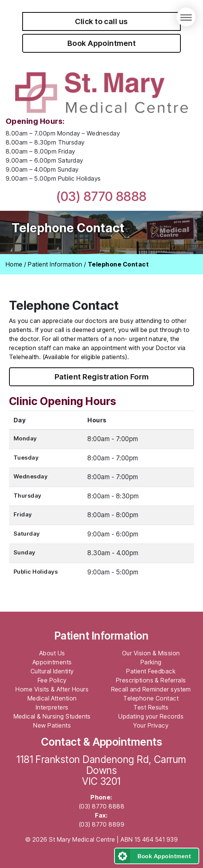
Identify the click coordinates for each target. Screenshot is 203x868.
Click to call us (101, 21)
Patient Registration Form (102, 377)
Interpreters (52, 707)
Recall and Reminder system (151, 689)
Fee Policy (52, 680)
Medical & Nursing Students (52, 716)
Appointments (52, 662)
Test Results (151, 707)
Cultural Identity (52, 671)
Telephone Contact (151, 698)
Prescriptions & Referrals (151, 680)
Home (14, 264)
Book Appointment (102, 43)
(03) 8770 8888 (101, 196)
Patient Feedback (151, 671)
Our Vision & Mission (151, 653)
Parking (151, 662)
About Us (52, 653)
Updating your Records (151, 716)
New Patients (52, 725)
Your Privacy (151, 725)
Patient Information (55, 264)
